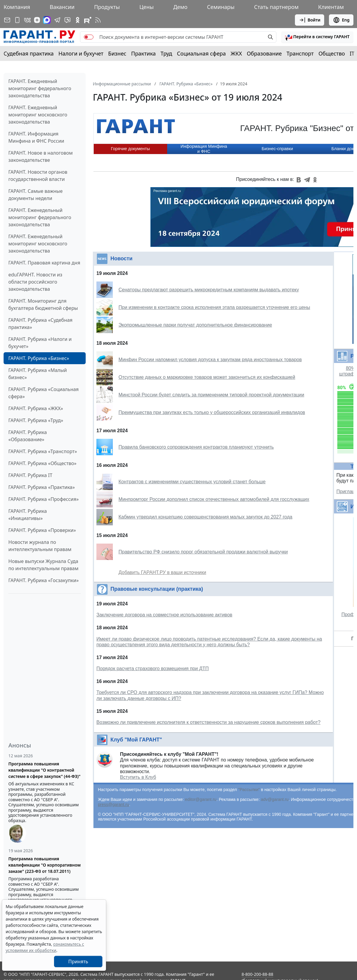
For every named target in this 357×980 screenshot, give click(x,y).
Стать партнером (276, 7)
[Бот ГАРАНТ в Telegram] (67, 20)
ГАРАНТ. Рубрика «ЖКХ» (36, 408)
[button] (317, 37)
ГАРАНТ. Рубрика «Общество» (42, 463)
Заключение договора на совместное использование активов (164, 615)
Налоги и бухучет (81, 53)
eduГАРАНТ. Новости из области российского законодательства (35, 282)
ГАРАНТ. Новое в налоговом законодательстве (41, 156)
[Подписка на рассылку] (7, 20)
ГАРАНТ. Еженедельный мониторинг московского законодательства (38, 244)
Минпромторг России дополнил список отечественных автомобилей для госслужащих (214, 499)
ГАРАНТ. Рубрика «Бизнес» (39, 358)
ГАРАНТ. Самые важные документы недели (36, 195)
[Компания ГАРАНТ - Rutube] (88, 20)
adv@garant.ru (275, 799)
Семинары (221, 7)
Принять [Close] (78, 961)
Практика (143, 53)
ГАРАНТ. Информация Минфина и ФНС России (36, 137)
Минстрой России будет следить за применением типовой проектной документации (211, 395)
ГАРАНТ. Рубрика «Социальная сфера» (44, 393)
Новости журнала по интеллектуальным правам (40, 546)
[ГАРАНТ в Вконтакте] (27, 20)
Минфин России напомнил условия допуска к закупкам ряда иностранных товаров (210, 360)
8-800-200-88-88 (257, 974)
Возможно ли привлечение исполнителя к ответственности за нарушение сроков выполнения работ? (208, 722)
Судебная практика (29, 53)
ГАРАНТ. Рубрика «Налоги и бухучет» (40, 343)
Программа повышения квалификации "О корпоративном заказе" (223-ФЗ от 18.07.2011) (44, 865)
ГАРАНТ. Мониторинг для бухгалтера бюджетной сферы (43, 304)
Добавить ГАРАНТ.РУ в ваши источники (162, 572)
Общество (332, 53)
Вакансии (62, 7)
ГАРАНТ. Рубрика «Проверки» (42, 530)
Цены (147, 7)
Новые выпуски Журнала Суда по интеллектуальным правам (43, 565)
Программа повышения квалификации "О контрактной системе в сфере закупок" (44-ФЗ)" (44, 770)
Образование (264, 53)
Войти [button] (310, 20)
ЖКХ (236, 53)
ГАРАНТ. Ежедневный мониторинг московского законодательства (38, 115)
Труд (166, 53)
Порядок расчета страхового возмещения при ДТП (153, 669)
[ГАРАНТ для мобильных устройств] (17, 20)
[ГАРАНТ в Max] (47, 20)
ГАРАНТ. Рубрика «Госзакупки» (44, 580)
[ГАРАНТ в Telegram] (57, 20)
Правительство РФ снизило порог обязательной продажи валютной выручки (203, 552)
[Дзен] (37, 20)
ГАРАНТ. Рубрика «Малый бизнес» (38, 374)
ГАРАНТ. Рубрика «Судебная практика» (40, 324)
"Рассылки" (249, 790)
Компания (17, 7)
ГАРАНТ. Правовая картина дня (44, 263)
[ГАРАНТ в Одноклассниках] (78, 20)
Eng (341, 20)
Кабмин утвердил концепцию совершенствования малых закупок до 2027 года (205, 517)
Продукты (107, 7)
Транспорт (300, 53)
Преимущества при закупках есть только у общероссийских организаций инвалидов (212, 412)
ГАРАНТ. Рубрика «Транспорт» (43, 451)
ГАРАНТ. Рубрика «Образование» (28, 436)
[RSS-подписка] (98, 20)
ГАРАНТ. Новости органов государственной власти (38, 176)
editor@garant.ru (201, 799)
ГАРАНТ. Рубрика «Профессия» (44, 499)
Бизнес (117, 53)
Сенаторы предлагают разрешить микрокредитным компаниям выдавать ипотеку (209, 290)
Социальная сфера (201, 53)
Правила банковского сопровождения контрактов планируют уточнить (196, 447)
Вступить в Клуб (138, 777)
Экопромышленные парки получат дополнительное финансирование (195, 325)
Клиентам (331, 7)
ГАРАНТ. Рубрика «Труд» (36, 420)
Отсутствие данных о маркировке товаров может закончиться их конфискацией (207, 377)
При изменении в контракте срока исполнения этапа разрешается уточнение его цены (214, 307)
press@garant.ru (113, 804)
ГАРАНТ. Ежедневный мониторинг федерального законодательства (40, 88)
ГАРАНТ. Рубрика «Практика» (42, 487)
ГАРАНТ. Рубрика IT (30, 475)
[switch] (89, 37)
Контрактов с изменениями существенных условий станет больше (192, 482)
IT (352, 53)
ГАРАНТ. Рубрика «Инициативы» (28, 515)
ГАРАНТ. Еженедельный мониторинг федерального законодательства (40, 217)
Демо (180, 7)
